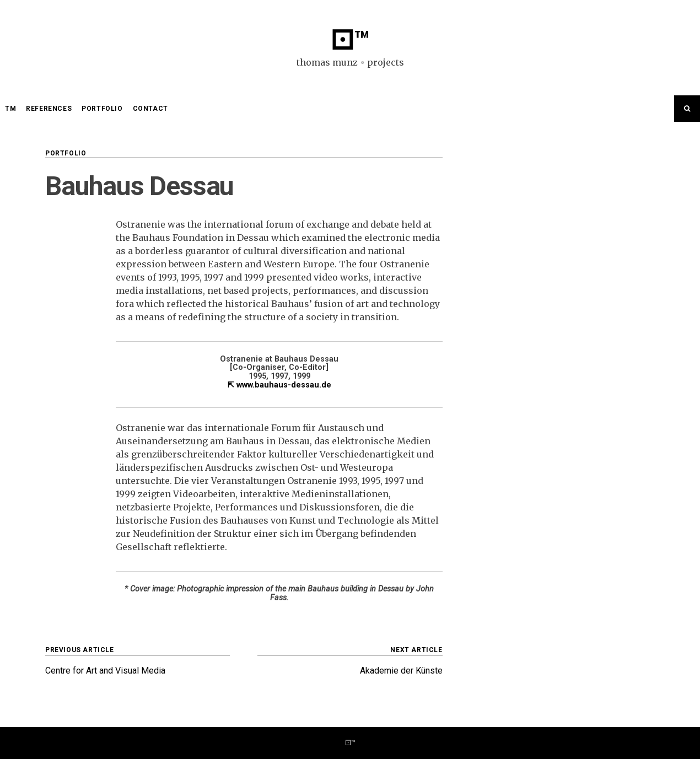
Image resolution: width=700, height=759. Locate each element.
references (49, 109)
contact (150, 109)
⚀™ (350, 41)
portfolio (102, 109)
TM (10, 109)
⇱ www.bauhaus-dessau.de (279, 385)
